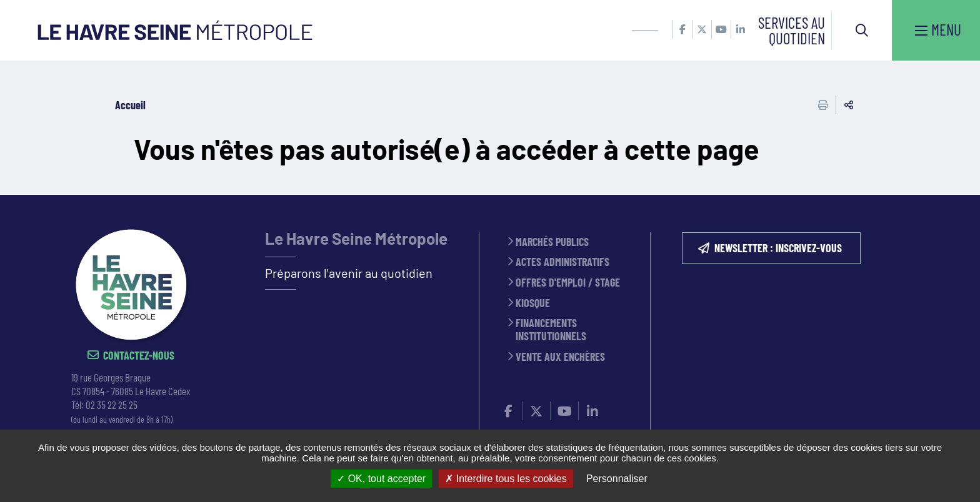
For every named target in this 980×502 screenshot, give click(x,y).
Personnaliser (617, 479)
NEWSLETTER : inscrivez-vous (778, 248)
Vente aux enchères (560, 357)
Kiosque (533, 303)
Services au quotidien (792, 30)
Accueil (130, 105)
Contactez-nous (139, 356)
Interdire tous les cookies (506, 479)
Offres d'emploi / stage (568, 283)
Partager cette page (849, 105)
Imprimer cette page (823, 105)
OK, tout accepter (381, 479)
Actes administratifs (562, 262)
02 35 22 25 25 (112, 405)
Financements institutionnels (551, 329)
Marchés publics (552, 242)
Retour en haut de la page (952, 195)
